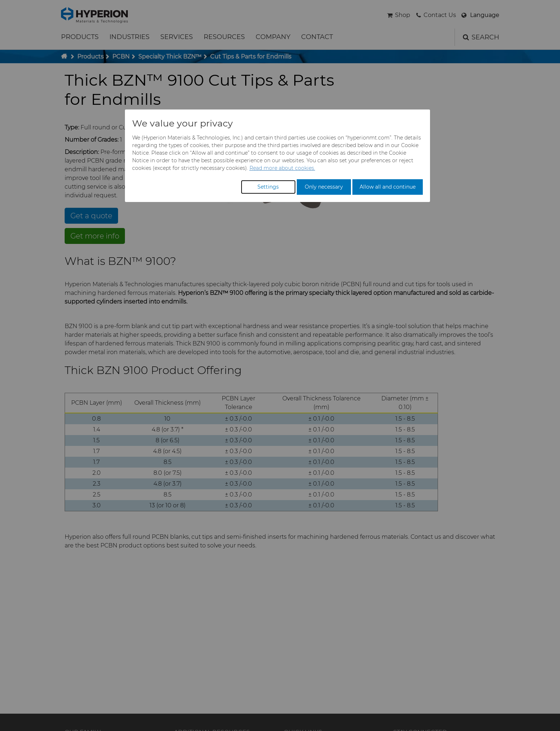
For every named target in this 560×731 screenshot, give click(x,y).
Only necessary (324, 187)
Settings (268, 187)
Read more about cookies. (282, 168)
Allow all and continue (388, 187)
